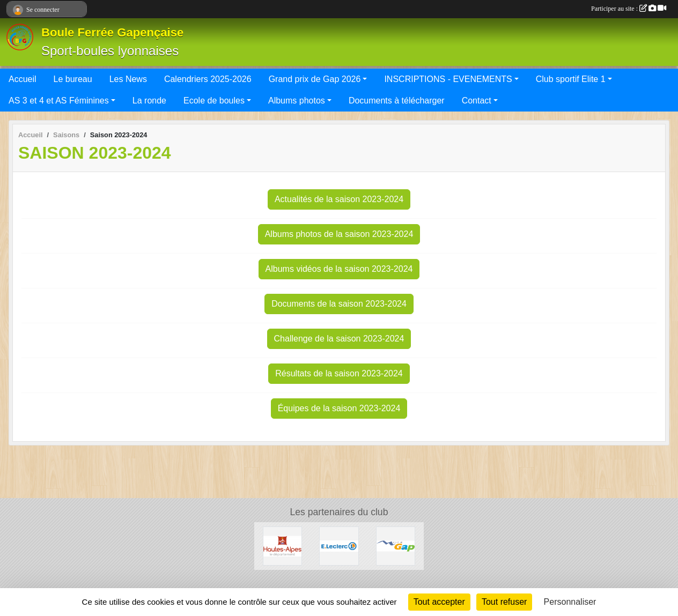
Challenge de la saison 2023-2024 (339, 339)
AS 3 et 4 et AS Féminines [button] (59, 101)
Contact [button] (477, 101)
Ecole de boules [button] (214, 101)
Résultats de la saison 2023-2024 (339, 373)
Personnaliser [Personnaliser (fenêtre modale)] (570, 602)
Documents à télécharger (397, 101)
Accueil (23, 79)
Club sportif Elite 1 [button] (571, 79)
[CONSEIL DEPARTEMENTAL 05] (282, 546)
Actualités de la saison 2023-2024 (339, 199)
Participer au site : (629, 9)
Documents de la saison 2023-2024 (339, 304)
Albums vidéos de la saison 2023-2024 (339, 269)
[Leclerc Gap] (339, 546)
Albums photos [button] (297, 101)
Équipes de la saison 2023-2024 (339, 408)
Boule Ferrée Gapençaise (112, 32)
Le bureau (73, 79)
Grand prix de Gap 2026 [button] (315, 79)
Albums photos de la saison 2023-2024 (339, 234)
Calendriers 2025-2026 (208, 79)
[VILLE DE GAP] (396, 546)
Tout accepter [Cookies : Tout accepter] (439, 602)
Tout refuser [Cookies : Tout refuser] (504, 602)
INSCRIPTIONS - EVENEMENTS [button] (448, 79)
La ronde (149, 101)
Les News (128, 79)
